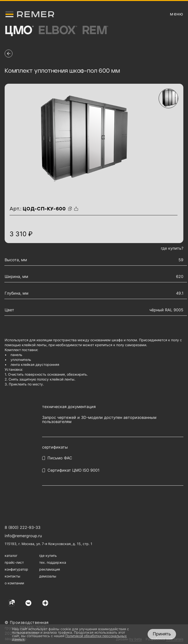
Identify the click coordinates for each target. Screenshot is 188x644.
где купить (48, 555)
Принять (162, 634)
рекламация (50, 569)
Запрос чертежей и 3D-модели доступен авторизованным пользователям (99, 420)
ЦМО (19, 31)
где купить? (172, 248)
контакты (12, 576)
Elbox (58, 31)
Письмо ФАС (60, 458)
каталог (11, 555)
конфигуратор (16, 569)
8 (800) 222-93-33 (23, 527)
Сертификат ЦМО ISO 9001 (73, 470)
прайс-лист (14, 562)
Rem (95, 31)
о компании (14, 583)
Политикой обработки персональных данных (69, 637)
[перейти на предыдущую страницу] (9, 54)
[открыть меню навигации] (177, 14)
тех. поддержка (53, 562)
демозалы (48, 576)
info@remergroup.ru (23, 536)
